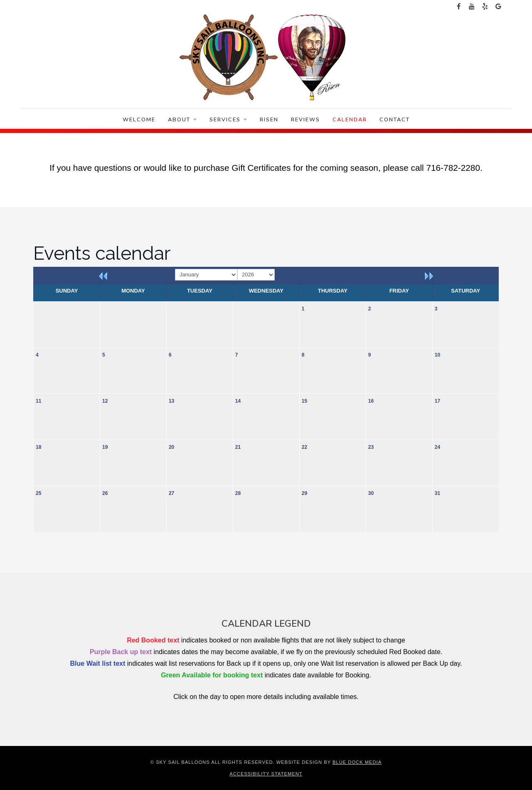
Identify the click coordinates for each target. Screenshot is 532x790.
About (182, 120)
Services (228, 120)
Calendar (350, 120)
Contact (395, 120)
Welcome (139, 120)
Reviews (305, 120)
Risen (269, 120)
